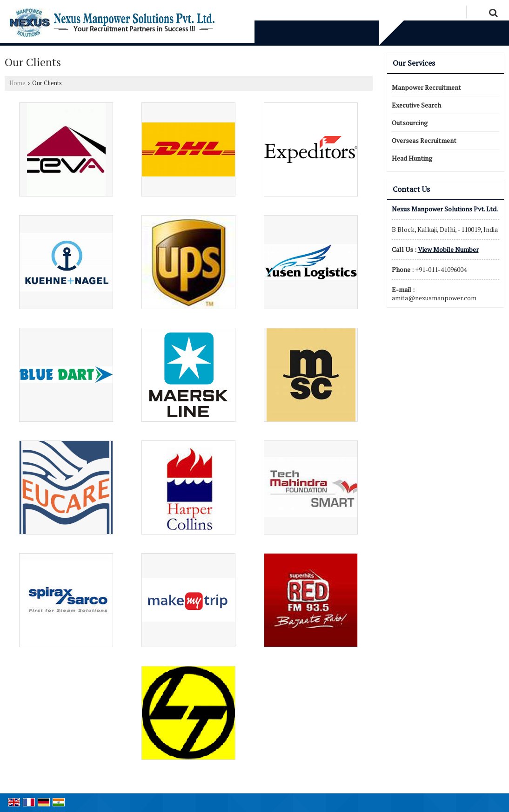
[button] (448, 249)
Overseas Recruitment (424, 140)
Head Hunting (412, 158)
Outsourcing (410, 123)
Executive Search (416, 105)
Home (17, 83)
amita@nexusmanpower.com (434, 298)
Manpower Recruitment (426, 87)
